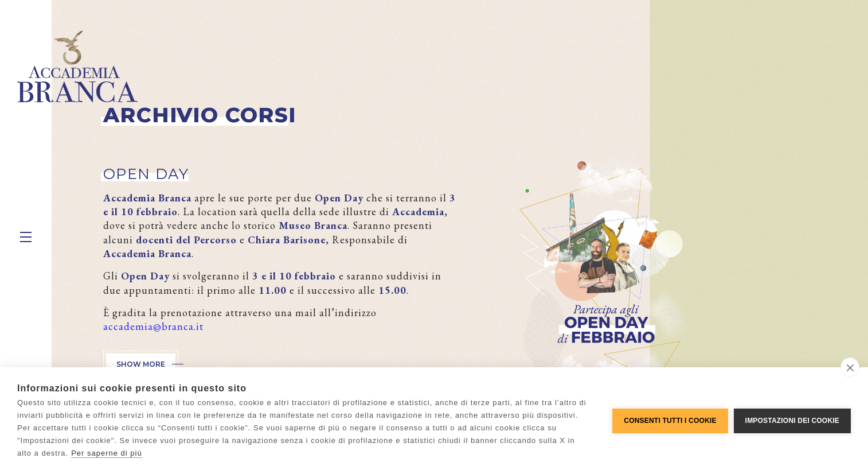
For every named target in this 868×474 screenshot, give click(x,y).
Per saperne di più (107, 453)
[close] (850, 367)
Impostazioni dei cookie (792, 421)
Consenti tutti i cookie (670, 421)
